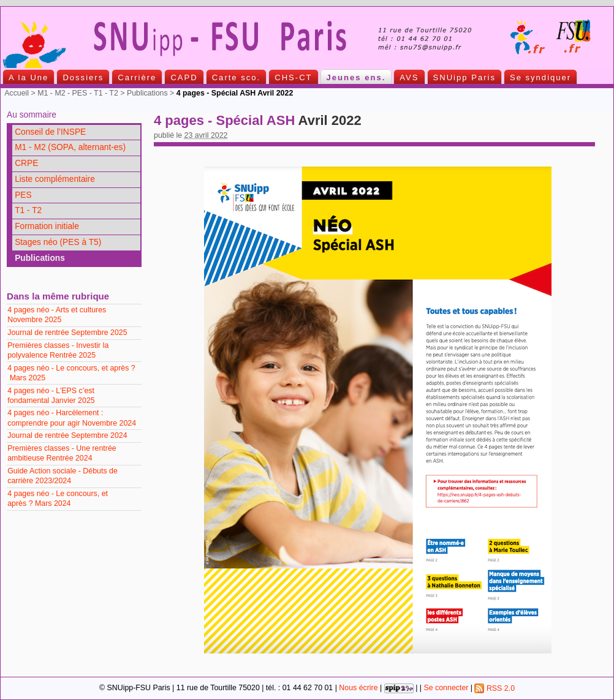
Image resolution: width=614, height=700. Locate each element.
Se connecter (446, 688)
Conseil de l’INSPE (50, 132)
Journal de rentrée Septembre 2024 (67, 435)
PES (23, 195)
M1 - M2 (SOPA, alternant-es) (70, 147)
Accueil (17, 93)
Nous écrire (358, 688)
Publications (147, 93)
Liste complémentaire (55, 179)
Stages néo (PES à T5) (58, 242)
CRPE (26, 163)
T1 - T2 (28, 210)
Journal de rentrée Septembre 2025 (67, 333)
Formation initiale (47, 226)
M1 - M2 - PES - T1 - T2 (78, 93)
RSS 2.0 (495, 688)
